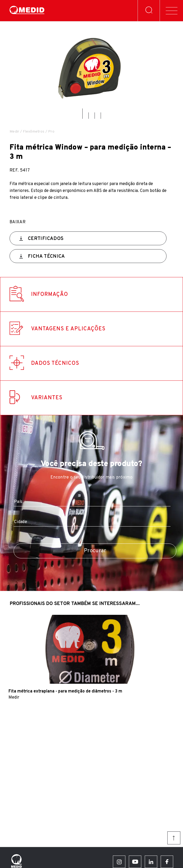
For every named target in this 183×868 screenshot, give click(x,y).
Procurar (95, 551)
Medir (14, 132)
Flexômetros (34, 132)
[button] (82, 114)
